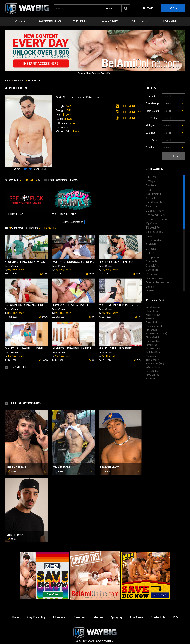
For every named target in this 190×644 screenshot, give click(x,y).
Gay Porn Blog (36, 617)
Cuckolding (152, 265)
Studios (98, 617)
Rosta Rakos (152, 371)
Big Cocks (152, 223)
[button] (112, 8)
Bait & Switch (154, 202)
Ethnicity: (152, 96)
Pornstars (79, 617)
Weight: (151, 133)
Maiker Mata (110, 467)
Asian (149, 189)
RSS (175, 617)
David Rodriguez (155, 322)
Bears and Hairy (155, 215)
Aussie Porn (153, 198)
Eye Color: (152, 118)
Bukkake (151, 249)
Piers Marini (152, 337)
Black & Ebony (154, 232)
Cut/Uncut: (153, 147)
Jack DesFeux (153, 352)
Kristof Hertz (153, 367)
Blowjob (151, 236)
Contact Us (158, 617)
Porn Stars (19, 80)
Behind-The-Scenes (158, 219)
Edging (150, 287)
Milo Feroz (15, 535)
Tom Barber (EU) (155, 363)
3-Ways (150, 181)
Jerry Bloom (152, 375)
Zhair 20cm (62, 467)
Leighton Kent (153, 341)
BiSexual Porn (154, 227)
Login (173, 8)
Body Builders (154, 240)
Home (8, 80)
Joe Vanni (151, 356)
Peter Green (34, 80)
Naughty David (154, 326)
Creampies (152, 261)
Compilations (154, 257)
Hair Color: (152, 111)
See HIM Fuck (109, 356)
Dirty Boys (152, 274)
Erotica (150, 291)
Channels (59, 617)
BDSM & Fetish (155, 211)
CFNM (150, 253)
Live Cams (137, 617)
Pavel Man (151, 345)
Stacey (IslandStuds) (156, 333)
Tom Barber (152, 360)
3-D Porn (151, 177)
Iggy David (151, 330)
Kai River (150, 378)
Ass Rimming (153, 194)
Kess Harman (16, 467)
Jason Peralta (153, 348)
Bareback (151, 206)
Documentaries (155, 278)
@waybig (117, 617)
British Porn (153, 244)
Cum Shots (152, 270)
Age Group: (153, 103)
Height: (150, 125)
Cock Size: (152, 140)
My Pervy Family (16, 270)
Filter (173, 156)
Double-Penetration (158, 282)
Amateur (151, 185)
